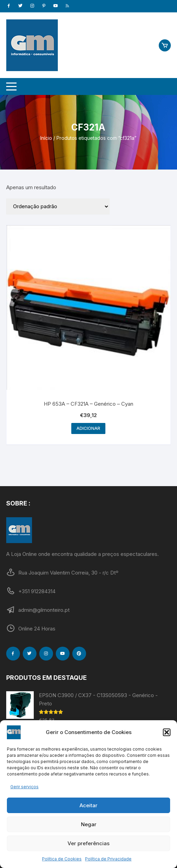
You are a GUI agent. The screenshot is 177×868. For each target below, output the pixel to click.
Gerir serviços (24, 787)
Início (46, 138)
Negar (89, 824)
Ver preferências (88, 843)
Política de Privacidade (108, 859)
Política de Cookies (62, 859)
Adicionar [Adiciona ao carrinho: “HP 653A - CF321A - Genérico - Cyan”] (88, 428)
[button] (167, 732)
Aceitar (88, 805)
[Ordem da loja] (58, 206)
